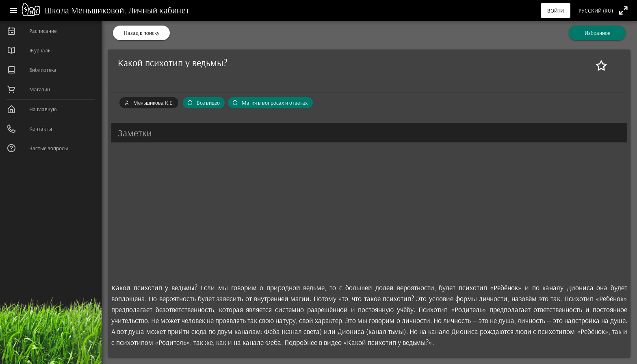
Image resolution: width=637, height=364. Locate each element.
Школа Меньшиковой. (87, 10)
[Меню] (13, 11)
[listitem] (51, 31)
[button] (369, 133)
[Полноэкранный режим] (623, 10)
